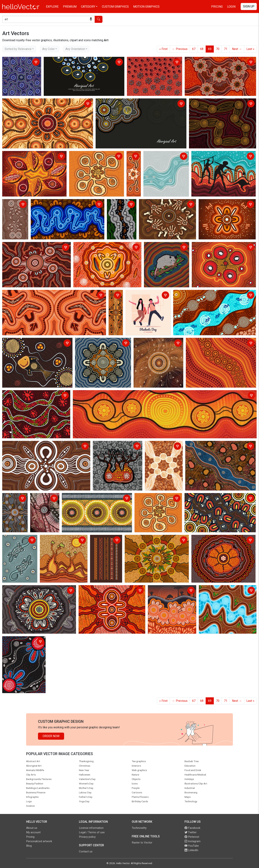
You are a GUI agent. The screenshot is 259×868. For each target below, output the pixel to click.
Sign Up (249, 6)
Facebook (192, 828)
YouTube (192, 846)
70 (218, 49)
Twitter (191, 832)
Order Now (51, 736)
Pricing (217, 7)
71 (226, 49)
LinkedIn (191, 850)
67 (194, 49)
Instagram (192, 841)
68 (202, 49)
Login (231, 7)
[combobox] (19, 49)
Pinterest (192, 837)
